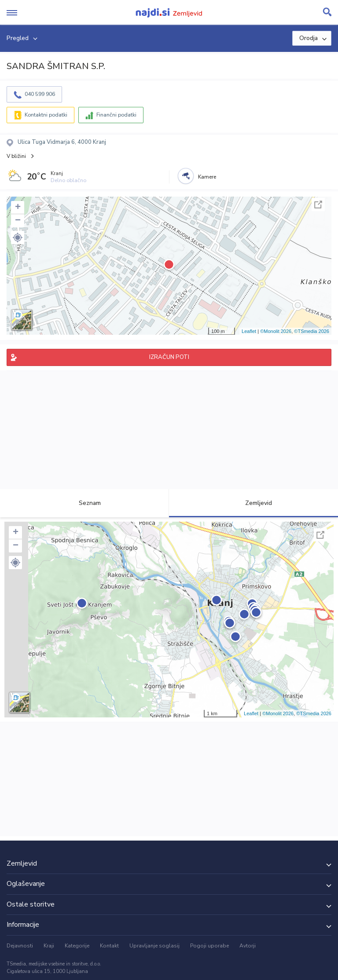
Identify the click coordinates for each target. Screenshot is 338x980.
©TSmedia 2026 (312, 331)
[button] (18, 238)
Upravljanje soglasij (154, 946)
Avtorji (248, 946)
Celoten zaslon (318, 205)
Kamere (207, 177)
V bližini (16, 156)
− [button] (18, 221)
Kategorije (77, 946)
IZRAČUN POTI (169, 357)
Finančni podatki (116, 115)
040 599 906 (40, 94)
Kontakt (109, 946)
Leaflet (249, 331)
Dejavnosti (20, 946)
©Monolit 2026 (276, 331)
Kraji (49, 946)
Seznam (85, 503)
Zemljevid (253, 503)
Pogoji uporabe (209, 946)
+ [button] (18, 208)
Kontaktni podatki (46, 115)
